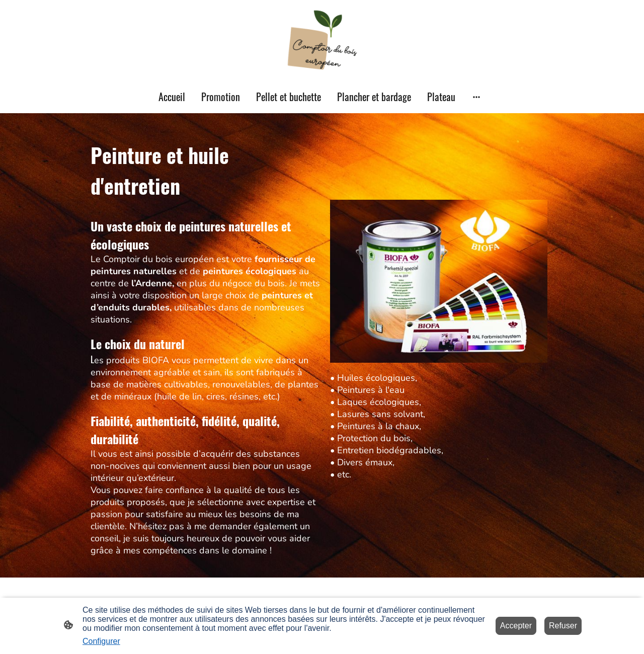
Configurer (101, 641)
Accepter (516, 626)
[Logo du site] (322, 40)
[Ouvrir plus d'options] (476, 97)
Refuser (563, 626)
